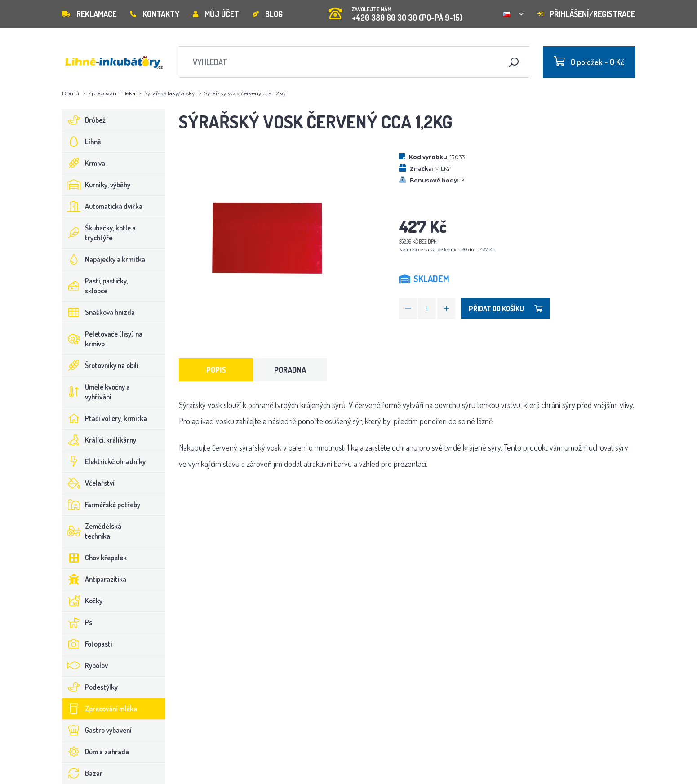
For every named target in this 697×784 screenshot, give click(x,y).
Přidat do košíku (506, 309)
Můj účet (216, 14)
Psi (78, 622)
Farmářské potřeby (101, 505)
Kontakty (155, 14)
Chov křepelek (95, 558)
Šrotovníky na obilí (100, 365)
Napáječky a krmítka (104, 259)
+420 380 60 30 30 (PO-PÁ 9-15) (395, 11)
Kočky (82, 601)
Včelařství (89, 483)
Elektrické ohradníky (104, 461)
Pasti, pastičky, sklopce (95, 286)
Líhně (82, 142)
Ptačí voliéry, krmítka (105, 418)
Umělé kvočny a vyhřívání (96, 392)
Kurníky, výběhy (96, 185)
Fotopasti (87, 644)
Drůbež (84, 120)
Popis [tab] (216, 370)
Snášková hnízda (99, 312)
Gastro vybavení (97, 730)
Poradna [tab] (290, 370)
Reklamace (89, 14)
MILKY (442, 169)
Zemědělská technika (92, 531)
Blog (268, 14)
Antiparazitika (94, 579)
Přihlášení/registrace (586, 14)
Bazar (82, 773)
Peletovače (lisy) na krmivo (102, 339)
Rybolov (85, 665)
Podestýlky (90, 687)
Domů (71, 93)
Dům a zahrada (96, 752)
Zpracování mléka (112, 93)
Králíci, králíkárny (99, 440)
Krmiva (84, 163)
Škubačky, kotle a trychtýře (99, 233)
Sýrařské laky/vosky (170, 93)
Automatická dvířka (102, 206)
